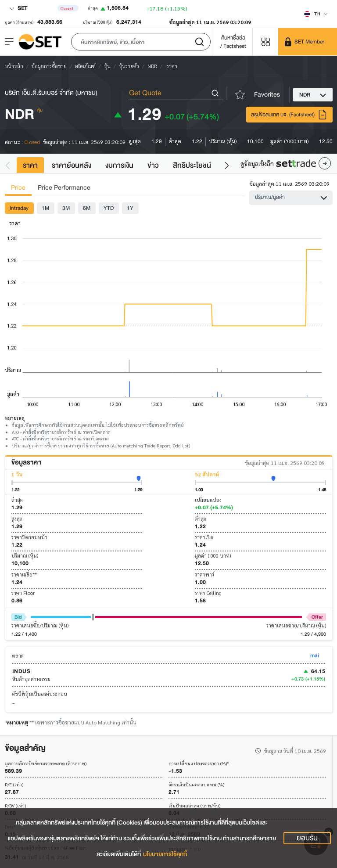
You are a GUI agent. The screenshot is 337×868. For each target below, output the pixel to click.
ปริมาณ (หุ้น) (25, 556)
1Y (130, 208)
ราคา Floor (23, 593)
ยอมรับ (307, 838)
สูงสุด (17, 519)
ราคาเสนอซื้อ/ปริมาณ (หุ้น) (40, 625)
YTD (109, 208)
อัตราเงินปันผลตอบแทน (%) (196, 785)
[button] (141, 42)
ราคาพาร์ (204, 574)
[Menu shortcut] (265, 41)
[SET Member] (308, 42)
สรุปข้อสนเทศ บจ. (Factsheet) (289, 115)
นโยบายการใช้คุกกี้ (165, 854)
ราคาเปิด (204, 537)
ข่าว (153, 165)
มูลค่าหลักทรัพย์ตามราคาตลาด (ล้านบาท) (46, 764)
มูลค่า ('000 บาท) (213, 556)
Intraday (19, 208)
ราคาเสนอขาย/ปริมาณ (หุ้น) (296, 625)
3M (66, 208)
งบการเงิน (119, 165)
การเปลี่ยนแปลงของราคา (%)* (199, 764)
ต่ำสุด (201, 519)
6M (87, 208)
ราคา (30, 165)
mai (315, 655)
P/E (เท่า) (14, 785)
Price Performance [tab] (64, 188)
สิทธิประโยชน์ (192, 165)
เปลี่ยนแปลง (208, 500)
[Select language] (316, 14)
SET (18, 8)
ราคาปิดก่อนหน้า (29, 537)
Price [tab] (18, 188)
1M (45, 208)
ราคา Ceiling (208, 593)
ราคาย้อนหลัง (72, 165)
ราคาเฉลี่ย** (24, 574)
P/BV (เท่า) (15, 806)
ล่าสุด (17, 500)
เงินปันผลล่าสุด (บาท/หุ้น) (194, 806)
